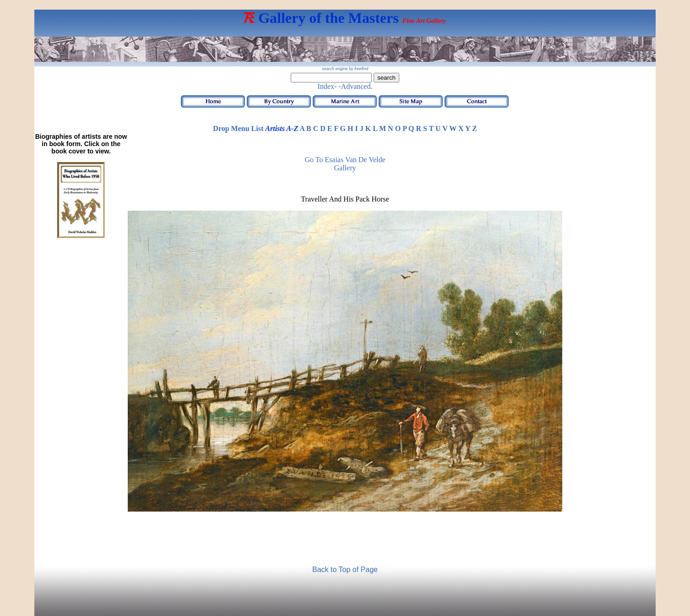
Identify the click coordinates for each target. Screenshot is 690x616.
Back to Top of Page (345, 570)
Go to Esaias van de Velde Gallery (345, 164)
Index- (327, 86)
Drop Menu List (238, 128)
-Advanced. (355, 86)
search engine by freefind (345, 69)
